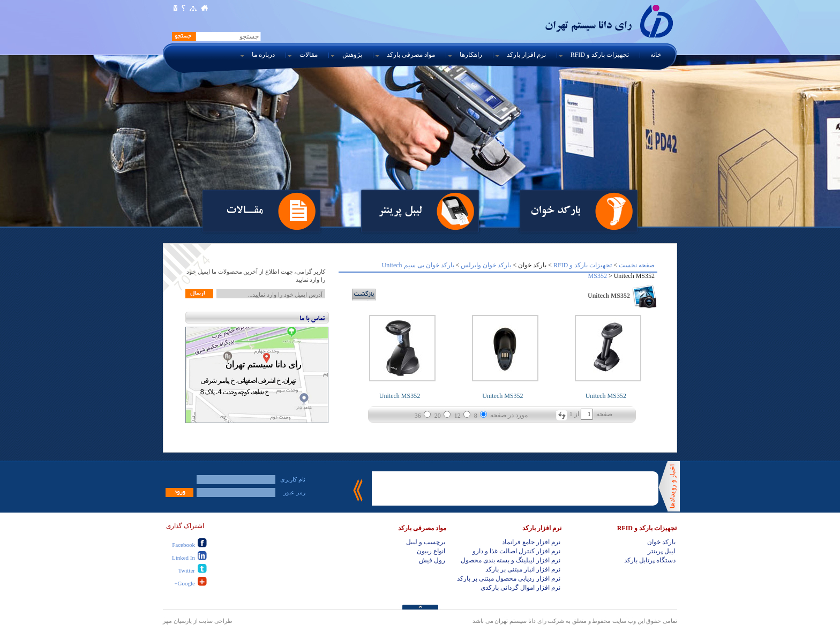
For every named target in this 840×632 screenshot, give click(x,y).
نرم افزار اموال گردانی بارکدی (520, 588)
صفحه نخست (637, 265)
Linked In (183, 558)
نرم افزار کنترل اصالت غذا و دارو (516, 551)
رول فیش (432, 560)
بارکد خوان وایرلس (486, 265)
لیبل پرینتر (400, 210)
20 (438, 416)
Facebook (183, 545)
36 (418, 416)
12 (457, 416)
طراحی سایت (216, 621)
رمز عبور (294, 492)
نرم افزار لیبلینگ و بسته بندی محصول (511, 560)
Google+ (185, 583)
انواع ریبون (431, 551)
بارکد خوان (555, 210)
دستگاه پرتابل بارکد (650, 560)
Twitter (186, 570)
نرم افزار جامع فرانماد (531, 542)
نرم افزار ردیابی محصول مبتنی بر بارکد (509, 578)
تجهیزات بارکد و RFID (583, 265)
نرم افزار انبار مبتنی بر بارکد (523, 569)
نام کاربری (293, 479)
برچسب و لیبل (426, 542)
